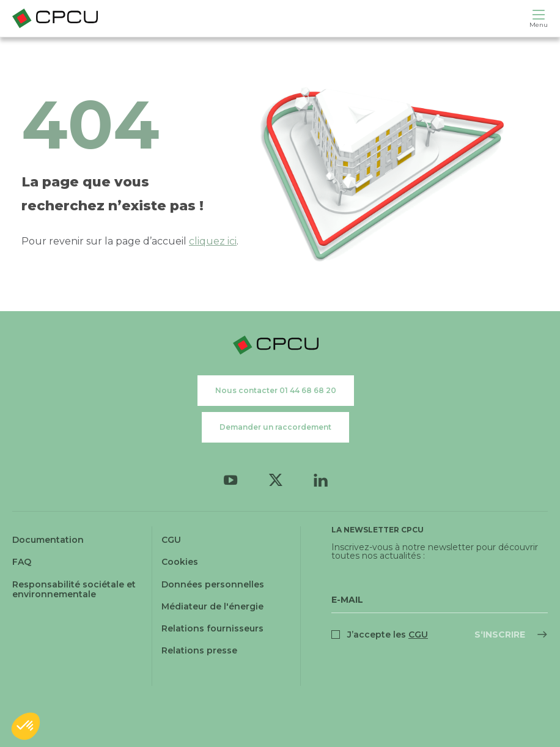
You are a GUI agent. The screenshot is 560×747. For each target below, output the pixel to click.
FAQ (22, 562)
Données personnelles (213, 584)
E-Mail (347, 600)
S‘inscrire (500, 635)
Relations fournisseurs (212, 628)
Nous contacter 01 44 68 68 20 (276, 390)
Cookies (180, 562)
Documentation (48, 540)
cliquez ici (213, 241)
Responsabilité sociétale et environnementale (74, 589)
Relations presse (199, 650)
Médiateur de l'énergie (212, 606)
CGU (171, 540)
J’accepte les (388, 635)
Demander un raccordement (275, 427)
